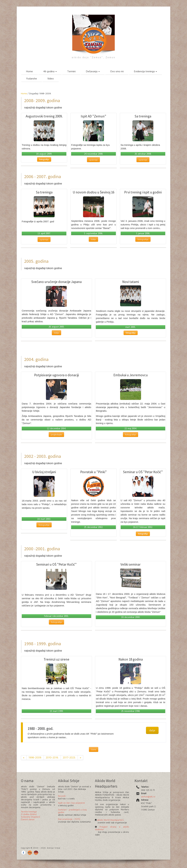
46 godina (50, 71)
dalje (93, 239)
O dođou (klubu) (29, 814)
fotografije (143, 239)
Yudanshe (32, 79)
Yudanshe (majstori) (30, 817)
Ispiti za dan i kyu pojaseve (71, 803)
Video (51, 79)
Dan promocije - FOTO (69, 819)
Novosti (62, 796)
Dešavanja (93, 71)
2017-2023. (69, 758)
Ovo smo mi (117, 71)
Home (30, 71)
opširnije (93, 160)
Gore (94, 749)
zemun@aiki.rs (148, 797)
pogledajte (56, 434)
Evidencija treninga (145, 71)
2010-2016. (52, 758)
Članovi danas (28, 819)
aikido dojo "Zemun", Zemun (94, 57)
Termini (71, 71)
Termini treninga (29, 812)
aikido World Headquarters (110, 820)
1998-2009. (35, 758)
